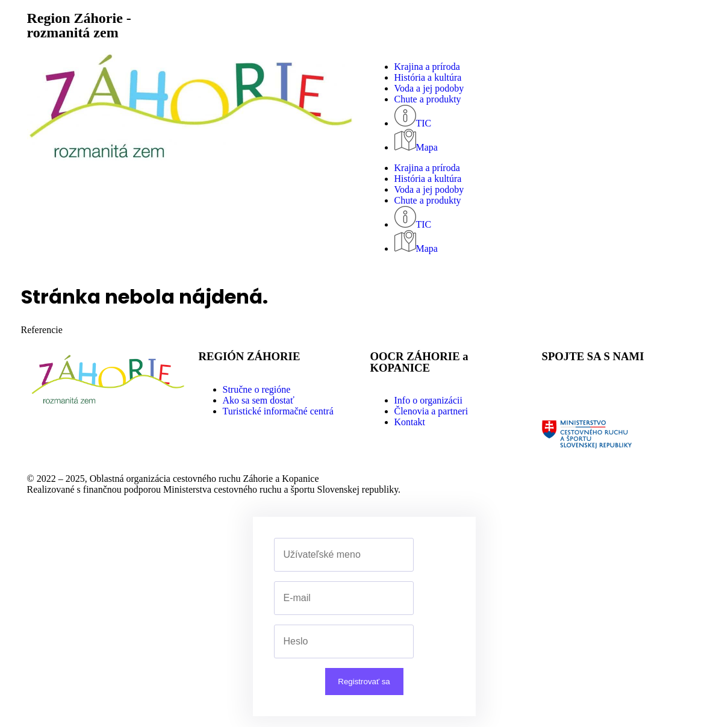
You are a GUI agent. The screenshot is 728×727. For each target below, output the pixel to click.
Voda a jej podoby (429, 88)
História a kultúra (428, 77)
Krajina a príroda (427, 67)
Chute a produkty (428, 99)
